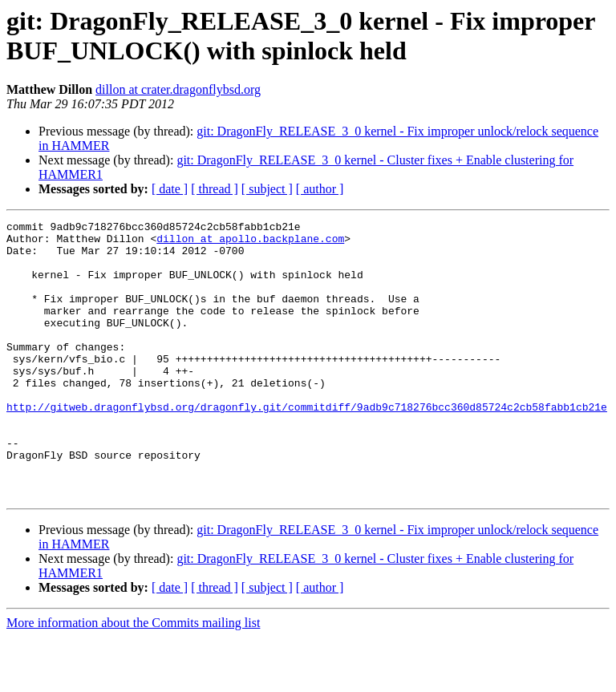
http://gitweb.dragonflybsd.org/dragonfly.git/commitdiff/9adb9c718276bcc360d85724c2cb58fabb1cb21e (307, 445)
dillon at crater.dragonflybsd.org (178, 89)
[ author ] (320, 189)
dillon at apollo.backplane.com (250, 243)
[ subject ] (267, 189)
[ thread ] (215, 189)
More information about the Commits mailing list (133, 678)
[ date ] (170, 189)
